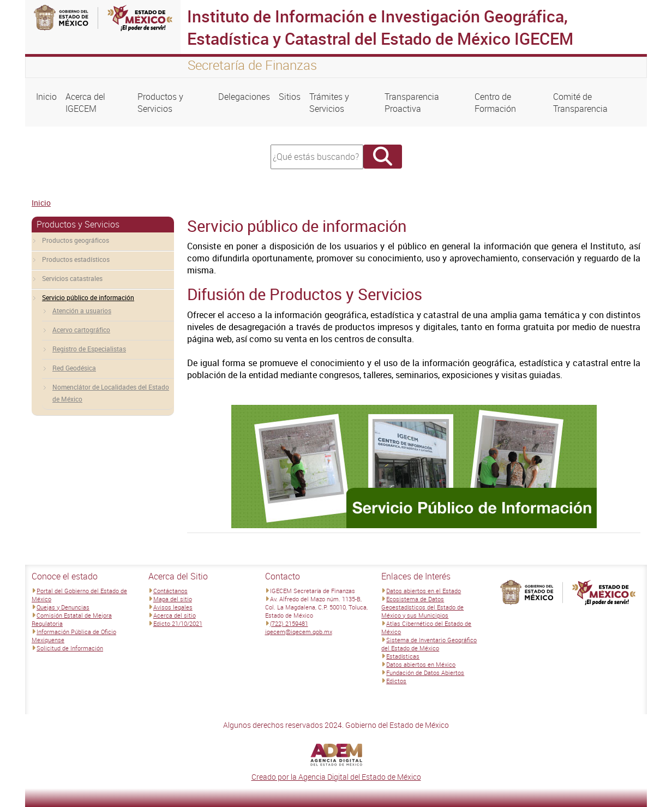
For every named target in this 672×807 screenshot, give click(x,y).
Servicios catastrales (72, 278)
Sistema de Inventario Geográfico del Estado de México (429, 644)
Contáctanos (170, 591)
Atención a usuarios (82, 310)
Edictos (396, 681)
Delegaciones (244, 97)
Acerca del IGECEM (85, 103)
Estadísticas (403, 656)
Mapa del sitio (173, 599)
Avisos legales (173, 607)
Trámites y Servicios (329, 103)
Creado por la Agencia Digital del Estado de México (336, 777)
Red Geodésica (74, 368)
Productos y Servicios (160, 103)
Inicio (46, 97)
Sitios (290, 97)
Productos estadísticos (76, 259)
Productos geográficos (76, 240)
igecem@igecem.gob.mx (299, 632)
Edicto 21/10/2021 (178, 623)
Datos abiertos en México (421, 664)
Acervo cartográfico (81, 330)
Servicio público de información (88, 297)
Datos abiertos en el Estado (424, 591)
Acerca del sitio (175, 615)
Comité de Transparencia (580, 103)
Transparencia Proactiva (412, 103)
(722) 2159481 (289, 623)
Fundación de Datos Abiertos (425, 672)
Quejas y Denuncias (63, 607)
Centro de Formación (495, 103)
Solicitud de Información (70, 648)
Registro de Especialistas (89, 349)
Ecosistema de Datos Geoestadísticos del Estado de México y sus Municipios (422, 607)
